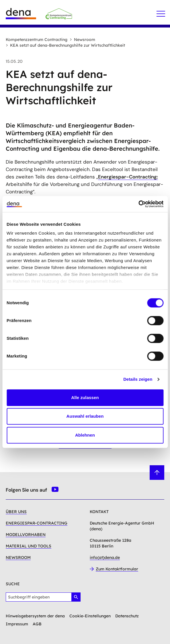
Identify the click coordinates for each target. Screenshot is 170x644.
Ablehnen (85, 435)
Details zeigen (138, 379)
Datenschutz (127, 616)
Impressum (17, 624)
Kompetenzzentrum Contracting (37, 40)
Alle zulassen (85, 397)
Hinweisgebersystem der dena (35, 616)
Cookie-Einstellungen (90, 616)
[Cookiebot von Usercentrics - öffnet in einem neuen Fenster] (138, 204)
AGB (37, 624)
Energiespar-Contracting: (128, 177)
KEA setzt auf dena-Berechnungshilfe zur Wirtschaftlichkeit (65, 45)
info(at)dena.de (105, 557)
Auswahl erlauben (85, 416)
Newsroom (82, 40)
